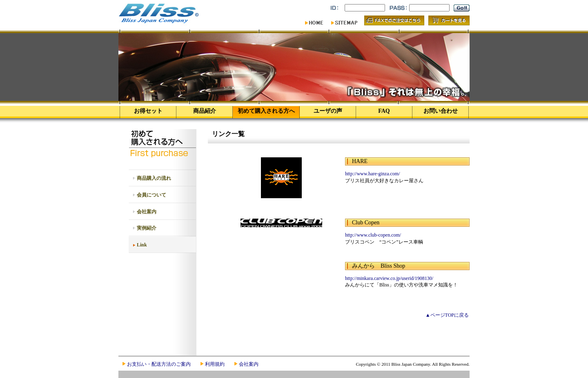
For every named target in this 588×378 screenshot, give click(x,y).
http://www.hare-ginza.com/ (373, 174)
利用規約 (215, 364)
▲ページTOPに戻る (447, 315)
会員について (151, 195)
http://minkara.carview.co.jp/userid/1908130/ (389, 278)
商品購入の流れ (154, 178)
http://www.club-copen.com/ (373, 235)
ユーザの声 (328, 111)
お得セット (148, 111)
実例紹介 (147, 228)
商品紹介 (205, 111)
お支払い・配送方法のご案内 (159, 364)
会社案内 (147, 212)
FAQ (384, 111)
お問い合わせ (441, 111)
